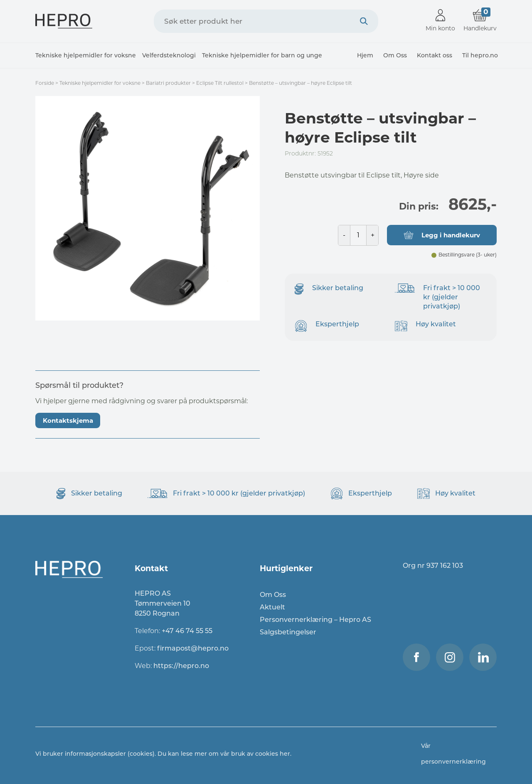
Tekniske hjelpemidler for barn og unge (262, 55)
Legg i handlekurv (451, 235)
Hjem (365, 55)
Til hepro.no (480, 55)
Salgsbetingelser (288, 632)
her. (286, 754)
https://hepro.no (182, 666)
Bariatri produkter (168, 83)
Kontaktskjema (68, 420)
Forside (45, 83)
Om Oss (395, 55)
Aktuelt (272, 607)
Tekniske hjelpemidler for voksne (86, 55)
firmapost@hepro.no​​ (193, 648)
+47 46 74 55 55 (187, 631)
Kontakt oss (435, 55)
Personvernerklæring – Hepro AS (315, 620)
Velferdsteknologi (169, 55)
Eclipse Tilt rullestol (220, 83)
